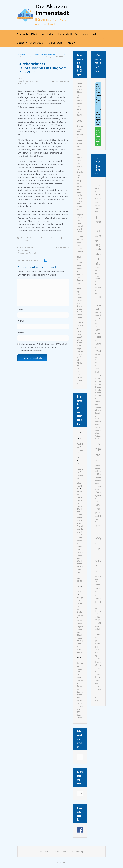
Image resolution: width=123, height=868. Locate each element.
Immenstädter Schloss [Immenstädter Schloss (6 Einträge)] (98, 468)
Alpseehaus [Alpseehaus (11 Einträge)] (98, 198)
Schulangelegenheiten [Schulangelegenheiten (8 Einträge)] (98, 621)
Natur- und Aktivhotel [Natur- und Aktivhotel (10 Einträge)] (98, 595)
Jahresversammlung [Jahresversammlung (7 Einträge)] (98, 481)
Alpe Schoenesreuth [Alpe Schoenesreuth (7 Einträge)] (98, 187)
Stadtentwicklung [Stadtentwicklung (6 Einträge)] (98, 653)
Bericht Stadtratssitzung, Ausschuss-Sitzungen (47, 54)
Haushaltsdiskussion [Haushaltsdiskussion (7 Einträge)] (98, 412)
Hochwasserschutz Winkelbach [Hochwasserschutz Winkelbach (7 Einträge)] (98, 433)
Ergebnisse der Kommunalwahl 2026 (80, 223)
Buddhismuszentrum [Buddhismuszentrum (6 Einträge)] (98, 290)
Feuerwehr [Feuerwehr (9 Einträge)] (98, 307)
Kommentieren (62, 81)
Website (22, 333)
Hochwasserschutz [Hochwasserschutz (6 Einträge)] (98, 422)
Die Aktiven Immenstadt (52, 10)
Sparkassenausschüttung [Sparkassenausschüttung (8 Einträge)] (98, 641)
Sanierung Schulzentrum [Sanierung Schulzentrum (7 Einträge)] (98, 609)
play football (80, 486)
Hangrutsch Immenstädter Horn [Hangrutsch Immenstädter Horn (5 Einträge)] (98, 360)
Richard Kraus (24, 84)
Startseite (21, 54)
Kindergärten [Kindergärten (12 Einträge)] (98, 509)
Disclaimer (57, 852)
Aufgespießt (61, 247)
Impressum (45, 852)
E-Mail (21, 321)
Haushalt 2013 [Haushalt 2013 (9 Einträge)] (98, 372)
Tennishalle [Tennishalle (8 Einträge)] (98, 676)
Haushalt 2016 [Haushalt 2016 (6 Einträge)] (98, 386)
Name (21, 310)
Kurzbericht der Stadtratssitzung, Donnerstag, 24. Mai (27, 250)
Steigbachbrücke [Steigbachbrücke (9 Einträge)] (98, 662)
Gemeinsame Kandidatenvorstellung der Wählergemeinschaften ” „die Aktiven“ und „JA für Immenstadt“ (80, 353)
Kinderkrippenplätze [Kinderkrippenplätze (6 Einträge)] (98, 519)
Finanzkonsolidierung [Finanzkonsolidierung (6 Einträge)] (98, 315)
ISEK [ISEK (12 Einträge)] (98, 474)
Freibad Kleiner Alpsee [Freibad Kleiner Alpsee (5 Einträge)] (98, 324)
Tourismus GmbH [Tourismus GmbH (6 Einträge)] (98, 683)
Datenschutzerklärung (73, 852)
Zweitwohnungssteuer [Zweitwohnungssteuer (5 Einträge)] (98, 698)
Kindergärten (23, 240)
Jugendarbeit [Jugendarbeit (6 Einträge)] (98, 488)
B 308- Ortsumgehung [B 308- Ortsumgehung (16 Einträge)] (98, 231)
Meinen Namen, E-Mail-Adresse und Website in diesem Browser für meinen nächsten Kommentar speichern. (44, 347)
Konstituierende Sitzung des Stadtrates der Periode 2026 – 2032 (80, 102)
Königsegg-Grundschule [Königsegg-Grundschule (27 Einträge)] (98, 549)
